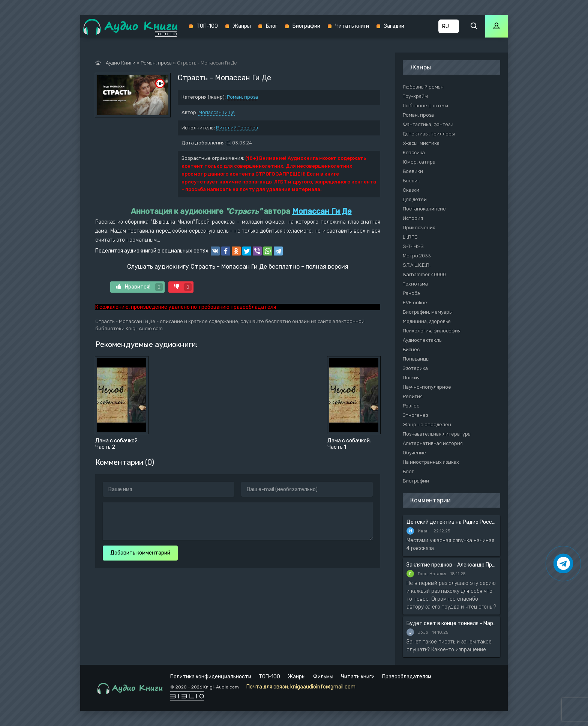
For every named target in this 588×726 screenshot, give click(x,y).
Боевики (413, 171)
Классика (414, 153)
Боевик (411, 181)
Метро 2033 (417, 256)
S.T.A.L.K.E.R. (417, 265)
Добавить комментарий (140, 553)
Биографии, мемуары (428, 312)
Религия (413, 396)
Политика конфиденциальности (211, 677)
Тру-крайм (415, 96)
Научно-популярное (427, 387)
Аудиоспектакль (422, 340)
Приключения (419, 228)
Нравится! (139, 287)
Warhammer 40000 (424, 274)
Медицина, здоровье (427, 321)
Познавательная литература (437, 434)
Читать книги (352, 26)
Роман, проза (242, 97)
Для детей (415, 199)
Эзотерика (415, 368)
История (413, 218)
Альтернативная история (433, 443)
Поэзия (411, 378)
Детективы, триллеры (429, 134)
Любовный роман (423, 87)
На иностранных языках (431, 462)
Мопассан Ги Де (217, 112)
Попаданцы (416, 359)
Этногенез (415, 415)
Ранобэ (411, 293)
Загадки (394, 26)
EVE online (415, 303)
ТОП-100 (207, 26)
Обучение (414, 453)
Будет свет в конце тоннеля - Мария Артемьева (451, 623)
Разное (411, 406)
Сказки (411, 190)
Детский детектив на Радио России (451, 522)
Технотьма (415, 284)
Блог (272, 26)
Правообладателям (407, 677)
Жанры (242, 26)
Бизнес (411, 349)
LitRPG (410, 237)
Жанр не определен (427, 425)
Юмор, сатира (419, 162)
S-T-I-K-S (413, 246)
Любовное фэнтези (425, 106)
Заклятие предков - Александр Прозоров (451, 565)
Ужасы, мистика (421, 143)
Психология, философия (432, 331)
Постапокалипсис (424, 209)
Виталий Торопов (237, 128)
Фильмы (323, 677)
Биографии (306, 26)
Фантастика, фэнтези (428, 124)
